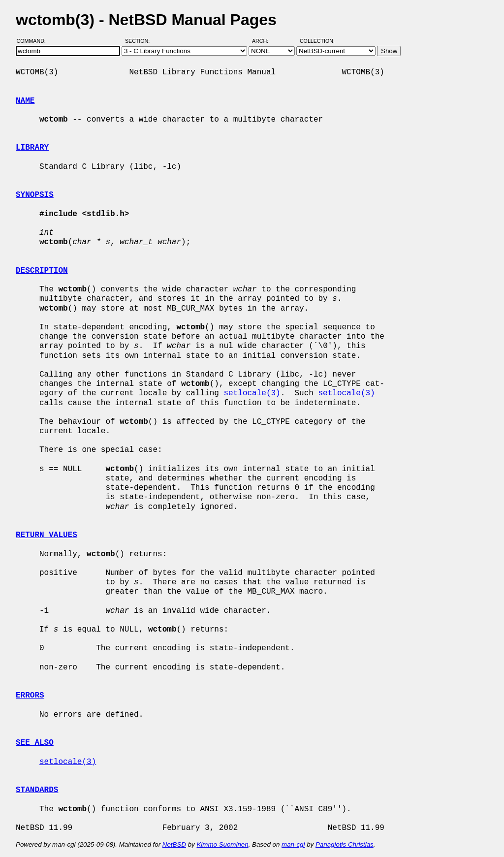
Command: (34, 41)
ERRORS (30, 696)
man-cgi (293, 844)
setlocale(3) (252, 393)
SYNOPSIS (35, 195)
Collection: (317, 41)
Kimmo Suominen (222, 844)
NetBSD (174, 844)
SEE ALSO (35, 743)
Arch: (265, 41)
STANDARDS (37, 790)
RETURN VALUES (47, 535)
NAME (25, 101)
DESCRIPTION (42, 271)
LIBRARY (32, 148)
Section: (140, 41)
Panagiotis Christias (345, 844)
